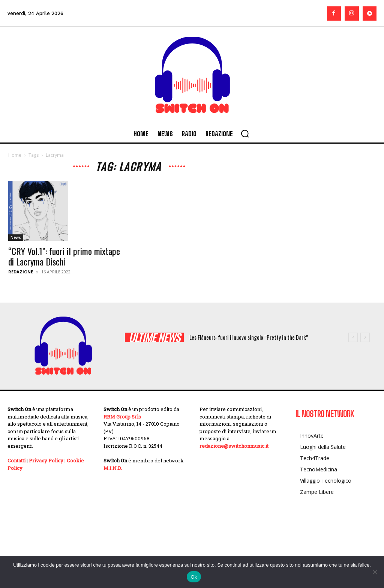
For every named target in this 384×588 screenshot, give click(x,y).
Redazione (21, 272)
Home (15, 155)
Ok (194, 577)
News (16, 237)
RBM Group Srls (122, 417)
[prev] (353, 337)
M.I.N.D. (113, 468)
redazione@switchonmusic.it (234, 446)
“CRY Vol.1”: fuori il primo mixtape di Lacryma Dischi (64, 256)
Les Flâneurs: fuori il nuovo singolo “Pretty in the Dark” (249, 337)
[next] (365, 337)
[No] (375, 572)
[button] (245, 133)
